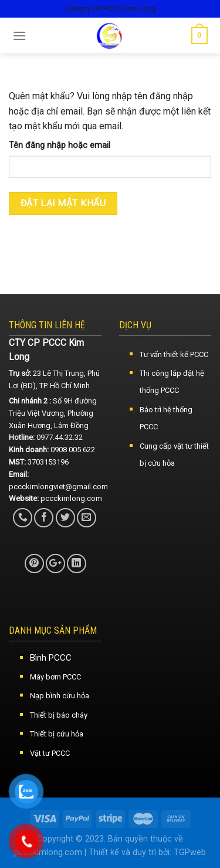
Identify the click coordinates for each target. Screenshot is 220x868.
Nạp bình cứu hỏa (60, 696)
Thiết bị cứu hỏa (57, 734)
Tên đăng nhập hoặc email (60, 145)
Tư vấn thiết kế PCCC (174, 354)
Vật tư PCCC (50, 753)
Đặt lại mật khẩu (63, 203)
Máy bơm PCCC (55, 677)
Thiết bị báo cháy (59, 715)
